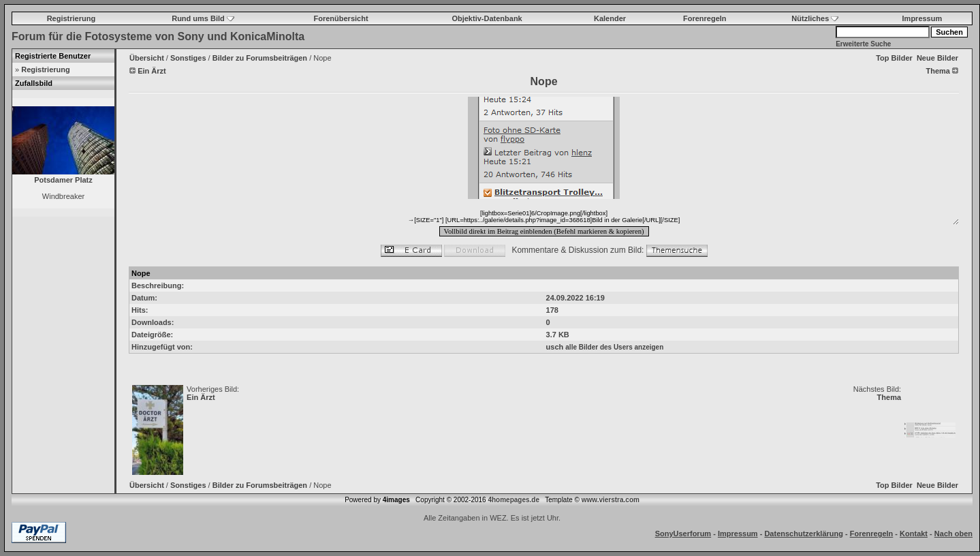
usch (555, 347)
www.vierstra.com (611, 500)
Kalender (610, 18)
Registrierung (72, 18)
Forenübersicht (341, 18)
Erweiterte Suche (863, 44)
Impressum (922, 18)
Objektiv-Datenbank (487, 18)
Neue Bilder (937, 58)
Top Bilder (894, 58)
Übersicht (147, 58)
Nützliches (815, 18)
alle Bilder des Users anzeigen (614, 347)
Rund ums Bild (203, 18)
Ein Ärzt (201, 397)
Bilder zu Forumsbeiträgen (260, 58)
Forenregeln (705, 18)
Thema (889, 397)
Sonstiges (188, 58)
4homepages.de (513, 500)
